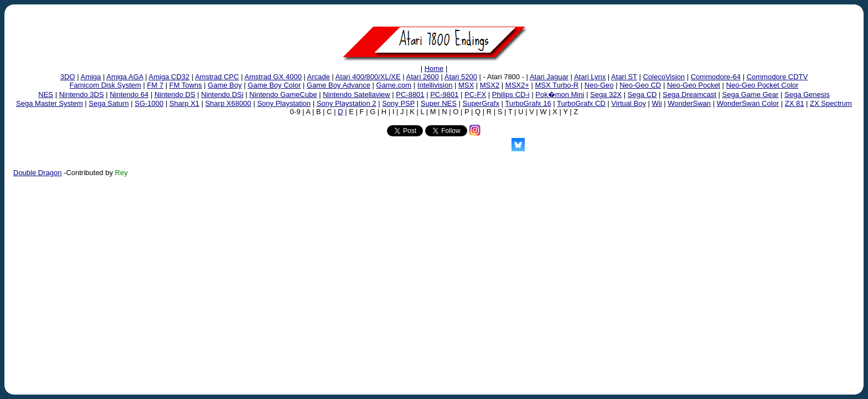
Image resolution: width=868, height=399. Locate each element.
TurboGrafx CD (581, 103)
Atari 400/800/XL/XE (368, 77)
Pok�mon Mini (560, 94)
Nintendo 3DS (82, 94)
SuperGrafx (480, 103)
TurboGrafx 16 (528, 103)
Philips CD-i (511, 94)
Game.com (394, 85)
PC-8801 (410, 94)
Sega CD (642, 94)
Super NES (439, 103)
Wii (657, 103)
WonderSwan (689, 103)
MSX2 (490, 85)
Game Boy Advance (339, 85)
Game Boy (224, 85)
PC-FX (475, 94)
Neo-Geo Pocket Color (763, 85)
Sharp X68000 (228, 103)
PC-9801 (444, 94)
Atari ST (624, 77)
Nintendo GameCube (283, 94)
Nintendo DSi (222, 94)
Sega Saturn (108, 103)
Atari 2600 (423, 77)
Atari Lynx (590, 77)
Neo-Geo (599, 85)
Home (434, 68)
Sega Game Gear (751, 94)
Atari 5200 (461, 77)
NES (46, 94)
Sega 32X (606, 94)
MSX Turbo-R (557, 85)
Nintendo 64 (129, 94)
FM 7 (156, 85)
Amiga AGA (125, 77)
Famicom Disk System (105, 85)
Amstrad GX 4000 (273, 77)
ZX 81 (795, 103)
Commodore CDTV (777, 77)
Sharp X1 (184, 103)
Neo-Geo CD (640, 85)
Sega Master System (50, 103)
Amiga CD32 (169, 77)
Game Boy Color (274, 85)
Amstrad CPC (217, 77)
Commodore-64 (716, 77)
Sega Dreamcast (689, 94)
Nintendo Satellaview (356, 94)
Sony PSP (398, 103)
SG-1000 (149, 103)
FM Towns (186, 85)
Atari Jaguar (549, 77)
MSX (466, 85)
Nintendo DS (175, 94)
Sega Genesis (807, 94)
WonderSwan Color (748, 103)
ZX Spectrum (831, 103)
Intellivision (435, 85)
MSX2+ (517, 85)
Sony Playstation (284, 103)
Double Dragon (37, 173)
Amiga (91, 77)
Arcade (319, 77)
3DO (68, 77)
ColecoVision (664, 77)
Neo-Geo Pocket (694, 85)
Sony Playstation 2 (347, 103)
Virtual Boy (629, 103)
